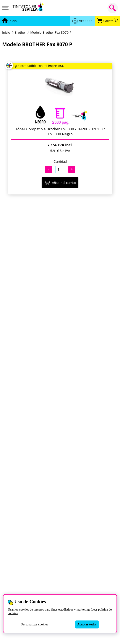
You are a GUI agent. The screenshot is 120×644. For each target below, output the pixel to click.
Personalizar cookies (35, 624)
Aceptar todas (87, 624)
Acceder (85, 21)
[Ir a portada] (13, 21)
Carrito (110, 21)
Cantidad (60, 161)
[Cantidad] (60, 169)
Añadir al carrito (60, 183)
